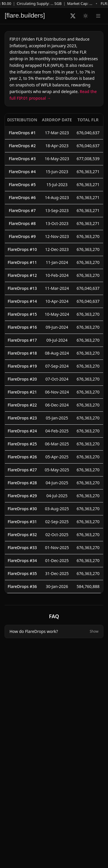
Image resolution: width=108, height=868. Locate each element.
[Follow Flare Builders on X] (73, 16)
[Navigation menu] (98, 16)
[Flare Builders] (25, 16)
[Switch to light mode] (86, 16)
